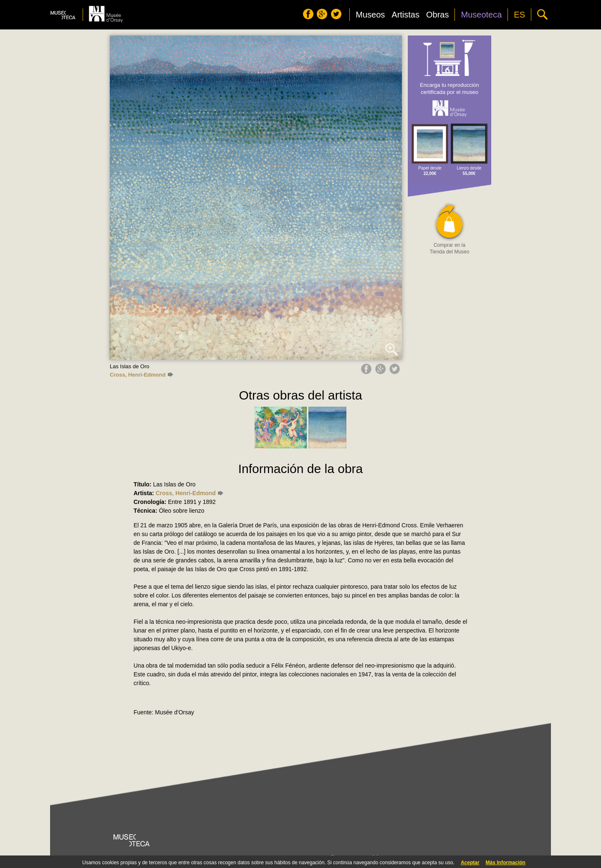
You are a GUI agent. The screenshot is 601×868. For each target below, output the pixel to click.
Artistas (405, 15)
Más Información (506, 863)
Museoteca (481, 15)
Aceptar (470, 863)
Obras (437, 15)
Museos (370, 15)
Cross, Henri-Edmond (141, 375)
